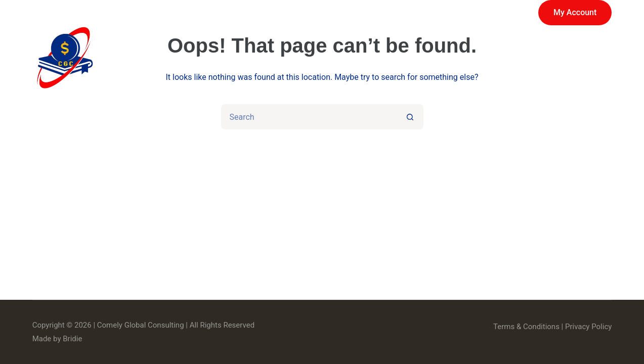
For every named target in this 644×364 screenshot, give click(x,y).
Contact (581, 58)
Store (341, 58)
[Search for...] (310, 117)
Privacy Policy (588, 327)
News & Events (491, 58)
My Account (575, 12)
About (406, 58)
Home (190, 58)
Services (268, 58)
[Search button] (411, 117)
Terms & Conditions (526, 327)
